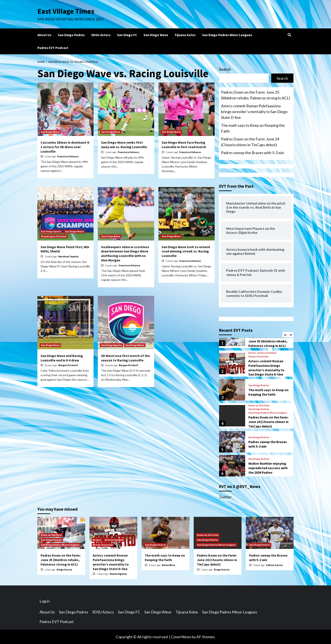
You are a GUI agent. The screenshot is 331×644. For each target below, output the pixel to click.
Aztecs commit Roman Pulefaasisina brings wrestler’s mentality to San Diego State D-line (254, 112)
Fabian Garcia (274, 565)
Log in (45, 601)
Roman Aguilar (118, 574)
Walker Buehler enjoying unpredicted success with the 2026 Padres (268, 468)
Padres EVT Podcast (53, 48)
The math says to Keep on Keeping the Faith (253, 128)
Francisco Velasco (68, 156)
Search (225, 69)
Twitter (225, 497)
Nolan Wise (168, 565)
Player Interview (258, 357)
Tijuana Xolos (185, 35)
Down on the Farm (259, 405)
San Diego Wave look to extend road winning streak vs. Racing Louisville (186, 251)
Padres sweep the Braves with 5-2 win (253, 153)
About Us (44, 35)
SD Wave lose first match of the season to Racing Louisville (125, 358)
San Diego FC (127, 35)
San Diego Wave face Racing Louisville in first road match (184, 145)
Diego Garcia (64, 570)
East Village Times (66, 11)
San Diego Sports (51, 231)
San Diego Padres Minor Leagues (227, 35)
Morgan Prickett (68, 365)
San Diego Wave (156, 35)
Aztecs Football (267, 353)
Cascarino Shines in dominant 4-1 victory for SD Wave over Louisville (65, 147)
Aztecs (252, 353)
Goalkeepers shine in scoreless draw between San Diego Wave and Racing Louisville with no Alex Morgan (125, 253)
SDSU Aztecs (101, 35)
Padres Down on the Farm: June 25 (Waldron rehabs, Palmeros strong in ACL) (256, 95)
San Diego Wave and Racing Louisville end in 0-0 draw (62, 358)
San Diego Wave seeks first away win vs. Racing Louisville (124, 145)
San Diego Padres (71, 35)
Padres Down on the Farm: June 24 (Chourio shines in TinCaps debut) (250, 142)
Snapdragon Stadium (54, 236)
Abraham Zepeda (68, 256)
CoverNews (181, 637)
